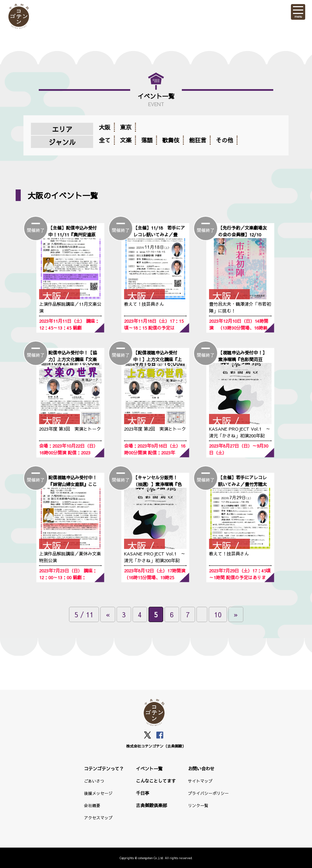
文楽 (126, 140)
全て (105, 140)
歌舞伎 (171, 140)
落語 (147, 140)
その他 (224, 140)
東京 (126, 127)
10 (218, 614)
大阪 (105, 127)
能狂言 (198, 140)
